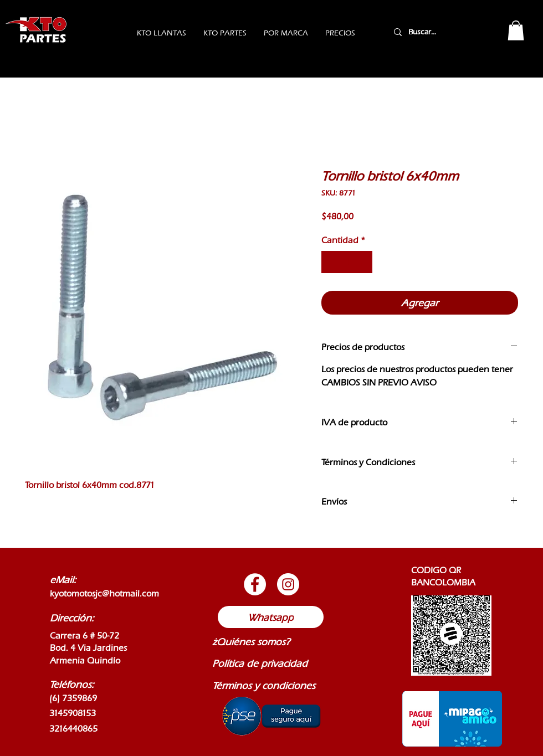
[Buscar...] (437, 32)
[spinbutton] (347, 262)
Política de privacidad (260, 663)
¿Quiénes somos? (251, 642)
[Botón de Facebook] (255, 584)
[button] (516, 30)
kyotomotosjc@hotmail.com (104, 593)
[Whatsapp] (271, 617)
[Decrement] (331, 262)
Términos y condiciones (264, 685)
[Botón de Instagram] (288, 584)
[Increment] (363, 262)
